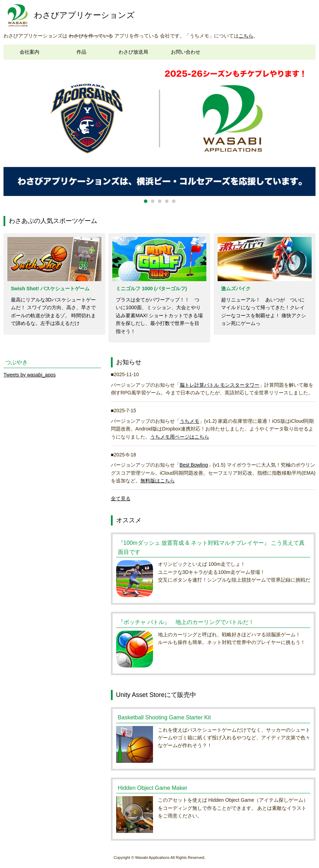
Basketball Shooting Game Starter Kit (164, 717)
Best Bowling (194, 465)
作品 (81, 52)
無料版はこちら (158, 481)
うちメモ (190, 421)
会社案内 (29, 52)
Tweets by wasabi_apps (30, 375)
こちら (246, 36)
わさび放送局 (133, 52)
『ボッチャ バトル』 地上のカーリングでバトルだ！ (186, 622)
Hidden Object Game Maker (153, 788)
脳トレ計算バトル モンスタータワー (220, 385)
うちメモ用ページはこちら (180, 437)
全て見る (121, 499)
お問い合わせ (186, 52)
